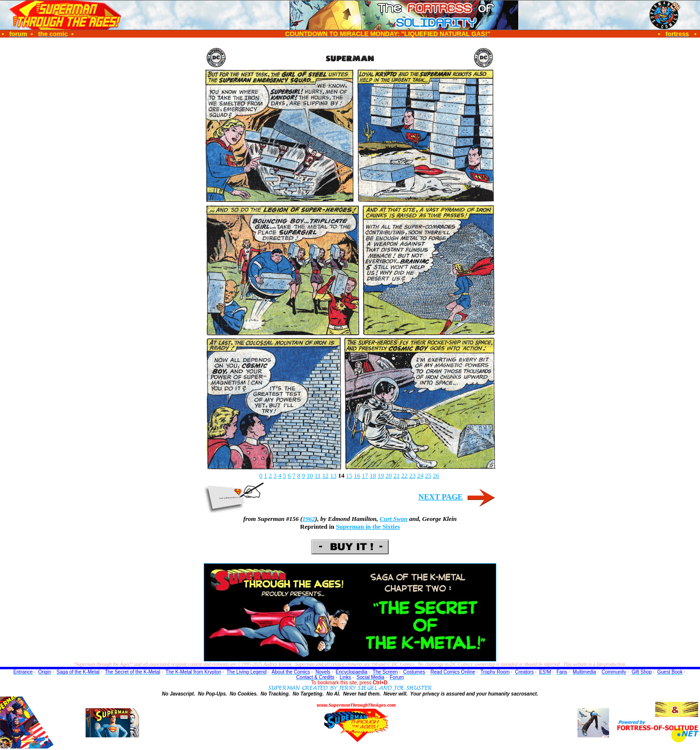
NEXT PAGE (441, 497)
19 (381, 475)
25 (428, 475)
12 (325, 475)
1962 (309, 519)
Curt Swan (394, 519)
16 (357, 475)
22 (404, 475)
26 (436, 475)
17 (365, 475)
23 (412, 475)
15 (349, 475)
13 (333, 475)
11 (318, 475)
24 (420, 475)
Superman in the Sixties (368, 527)
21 (396, 475)
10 (310, 475)
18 (373, 475)
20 (389, 475)
